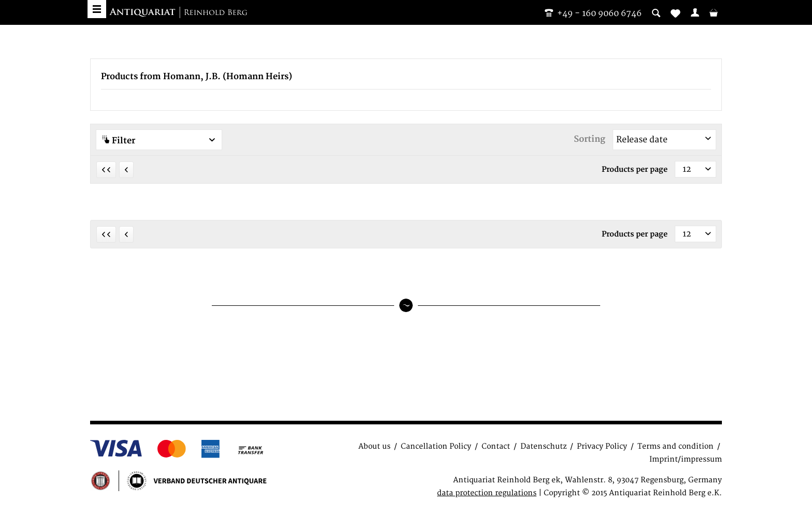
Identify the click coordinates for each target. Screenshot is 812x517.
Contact (496, 446)
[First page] (106, 170)
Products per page (635, 169)
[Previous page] (126, 170)
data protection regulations (487, 493)
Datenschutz (543, 446)
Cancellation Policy (436, 446)
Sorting (590, 139)
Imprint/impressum (686, 459)
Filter (159, 141)
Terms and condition (676, 446)
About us (374, 446)
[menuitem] (695, 12)
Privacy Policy (602, 446)
